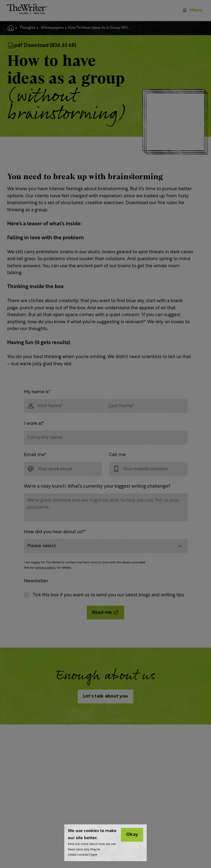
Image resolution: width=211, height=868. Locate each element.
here (94, 855)
